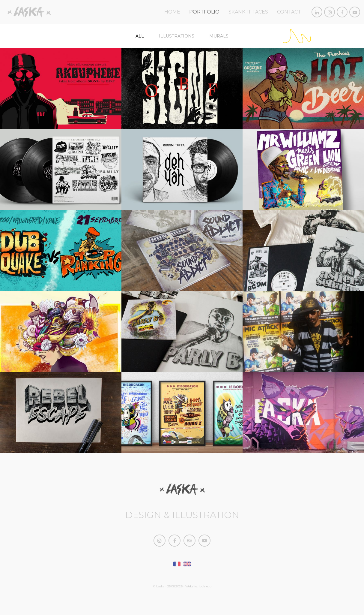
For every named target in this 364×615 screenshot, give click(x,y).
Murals (219, 36)
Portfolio (204, 12)
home (172, 12)
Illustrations (177, 36)
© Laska (159, 586)
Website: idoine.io (198, 586)
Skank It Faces (248, 12)
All (140, 36)
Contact (289, 12)
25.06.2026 (175, 586)
